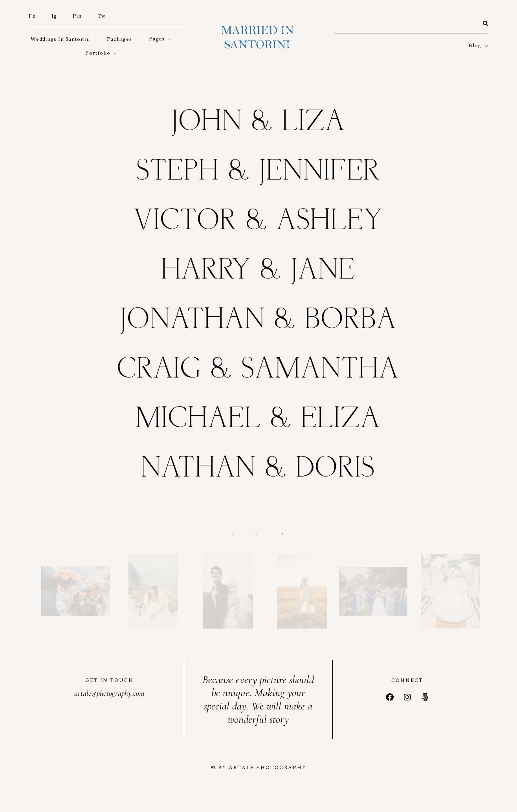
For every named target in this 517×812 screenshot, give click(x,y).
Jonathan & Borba (259, 320)
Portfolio (98, 53)
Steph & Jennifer (259, 171)
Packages (119, 39)
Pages (157, 39)
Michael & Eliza (258, 419)
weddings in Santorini (60, 39)
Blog (475, 46)
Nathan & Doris (258, 468)
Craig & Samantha (258, 369)
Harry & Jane (258, 270)
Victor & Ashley (259, 221)
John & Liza (259, 122)
